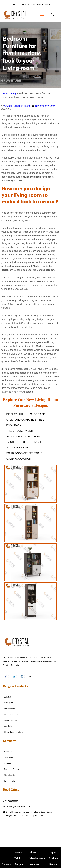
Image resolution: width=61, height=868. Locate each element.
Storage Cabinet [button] (18, 448)
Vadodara (35, 864)
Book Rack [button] (14, 425)
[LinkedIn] (14, 677)
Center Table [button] (32, 442)
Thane (33, 852)
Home (5, 93)
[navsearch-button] (52, 15)
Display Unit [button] (15, 414)
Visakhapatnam (38, 858)
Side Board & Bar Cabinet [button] (24, 436)
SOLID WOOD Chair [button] (19, 459)
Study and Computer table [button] (25, 420)
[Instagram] (22, 677)
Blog (13, 93)
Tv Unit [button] (11, 442)
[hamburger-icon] (42, 15)
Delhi (17, 858)
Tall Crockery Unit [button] (20, 431)
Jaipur (53, 852)
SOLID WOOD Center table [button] (24, 453)
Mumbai (19, 852)
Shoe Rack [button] (38, 414)
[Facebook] (6, 677)
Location (7, 864)
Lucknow (54, 858)
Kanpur (53, 864)
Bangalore (20, 864)
